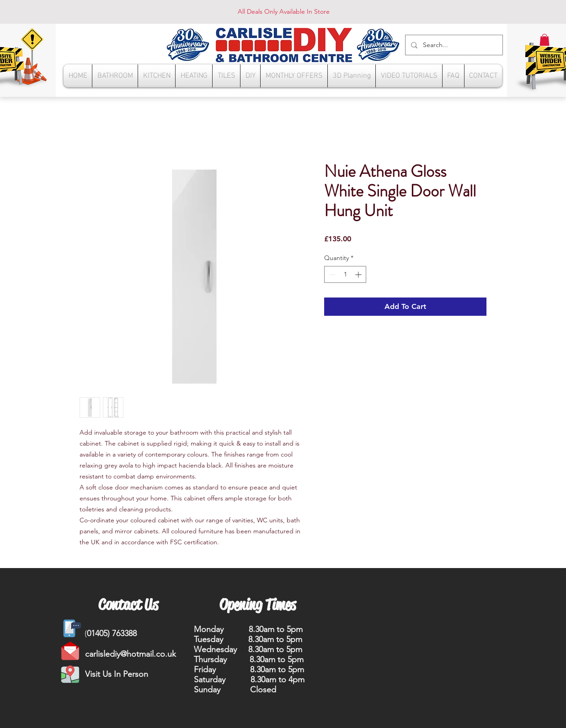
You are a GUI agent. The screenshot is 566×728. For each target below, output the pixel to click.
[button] (545, 40)
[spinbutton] (345, 274)
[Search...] (453, 45)
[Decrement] (331, 274)
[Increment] (359, 274)
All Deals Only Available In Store (284, 11)
